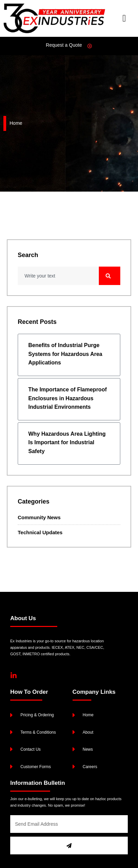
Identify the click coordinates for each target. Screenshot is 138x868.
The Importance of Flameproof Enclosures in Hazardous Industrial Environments (67, 398)
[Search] (110, 276)
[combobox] (58, 276)
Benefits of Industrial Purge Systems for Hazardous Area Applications (65, 354)
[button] (124, 18)
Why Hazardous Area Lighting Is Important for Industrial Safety (67, 443)
